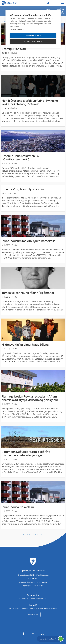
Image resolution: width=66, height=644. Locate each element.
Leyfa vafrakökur (33, 36)
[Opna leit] (48, 3)
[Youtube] (43, 634)
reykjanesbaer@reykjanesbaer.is (33, 582)
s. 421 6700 (33, 579)
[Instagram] (33, 634)
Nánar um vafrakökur (17, 30)
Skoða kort (33, 615)
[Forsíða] (9, 3)
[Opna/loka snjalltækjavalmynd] (63, 3)
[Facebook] (24, 634)
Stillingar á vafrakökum (33, 42)
